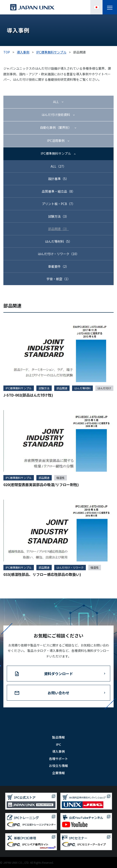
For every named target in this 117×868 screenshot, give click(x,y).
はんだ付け (104, 388)
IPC (58, 744)
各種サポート (58, 759)
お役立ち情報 (58, 766)
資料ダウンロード (58, 674)
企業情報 (58, 773)
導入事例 (58, 751)
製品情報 (58, 737)
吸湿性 (61, 478)
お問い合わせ (58, 693)
